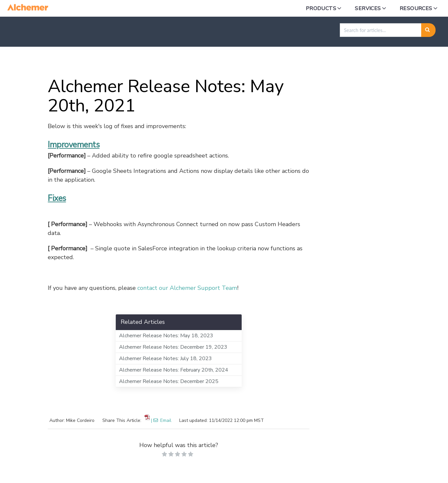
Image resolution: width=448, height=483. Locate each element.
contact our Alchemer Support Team (187, 288)
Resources (416, 8)
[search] (381, 30)
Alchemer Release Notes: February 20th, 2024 (174, 370)
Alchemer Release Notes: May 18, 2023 (166, 336)
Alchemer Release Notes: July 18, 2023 (165, 358)
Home (39, 62)
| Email (161, 420)
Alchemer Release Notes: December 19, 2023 (173, 347)
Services (368, 8)
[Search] (429, 30)
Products (321, 8)
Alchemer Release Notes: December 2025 (169, 381)
